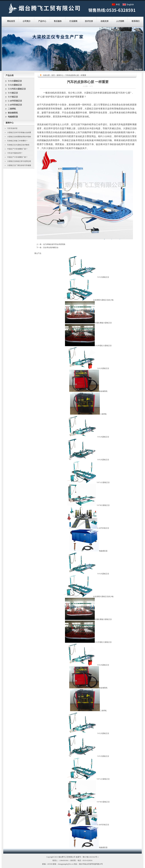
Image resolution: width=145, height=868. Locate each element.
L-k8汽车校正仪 (15, 101)
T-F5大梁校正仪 (103, 460)
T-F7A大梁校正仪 (103, 482)
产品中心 (42, 21)
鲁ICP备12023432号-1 (91, 857)
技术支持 (89, 21)
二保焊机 (12, 109)
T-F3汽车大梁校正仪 (17, 89)
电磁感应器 (13, 117)
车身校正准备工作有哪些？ (17, 141)
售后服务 (58, 21)
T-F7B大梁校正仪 (103, 505)
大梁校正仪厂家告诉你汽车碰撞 (19, 165)
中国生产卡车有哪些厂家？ (17, 149)
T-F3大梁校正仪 (103, 277)
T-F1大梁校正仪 (15, 81)
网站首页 (11, 21)
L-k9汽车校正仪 (15, 105)
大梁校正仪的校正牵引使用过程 (19, 161)
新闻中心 (60, 75)
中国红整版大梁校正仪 (103, 323)
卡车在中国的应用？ (15, 153)
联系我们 (136, 21)
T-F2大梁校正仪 (15, 85)
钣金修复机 (13, 113)
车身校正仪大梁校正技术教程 (18, 145)
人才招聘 (120, 21)
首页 (53, 75)
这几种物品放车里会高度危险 (54, 244)
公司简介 (27, 21)
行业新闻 (73, 21)
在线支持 (105, 21)
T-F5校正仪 (13, 93)
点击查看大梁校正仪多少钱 (103, 300)
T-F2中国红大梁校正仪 (103, 346)
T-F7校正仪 (13, 97)
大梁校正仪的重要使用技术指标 (19, 137)
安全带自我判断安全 (51, 248)
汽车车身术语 (12, 128)
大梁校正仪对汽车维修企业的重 (19, 132)
